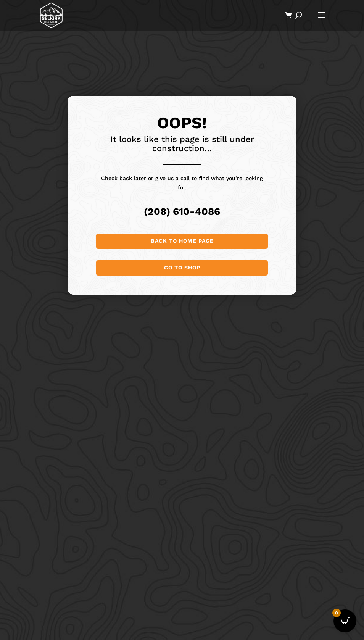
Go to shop (182, 268)
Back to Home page (182, 241)
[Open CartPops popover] (345, 621)
